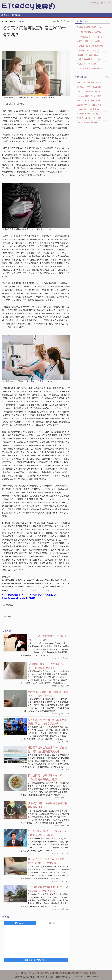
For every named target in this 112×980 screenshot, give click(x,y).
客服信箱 (58, 973)
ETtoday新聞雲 (94, 3)
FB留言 (52, 923)
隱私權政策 (75, 973)
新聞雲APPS (106, 3)
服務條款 (66, 973)
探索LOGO (29, 7)
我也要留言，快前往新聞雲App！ (36, 960)
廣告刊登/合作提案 (46, 973)
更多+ (108, 22)
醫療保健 (16, 15)
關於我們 (35, 973)
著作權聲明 (84, 973)
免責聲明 (93, 973)
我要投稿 (19, 973)
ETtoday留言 (20, 923)
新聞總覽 (5, 15)
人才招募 (27, 973)
